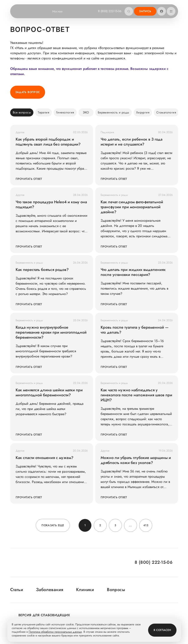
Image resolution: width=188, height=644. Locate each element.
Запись (145, 11)
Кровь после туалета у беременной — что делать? (135, 330)
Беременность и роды (114, 112)
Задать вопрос (28, 92)
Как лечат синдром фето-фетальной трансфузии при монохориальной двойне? (132, 207)
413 (146, 525)
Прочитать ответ (29, 179)
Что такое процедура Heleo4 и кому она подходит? (51, 205)
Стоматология (166, 112)
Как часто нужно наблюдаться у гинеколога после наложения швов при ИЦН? (136, 395)
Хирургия (143, 112)
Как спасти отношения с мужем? (45, 458)
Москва (60, 11)
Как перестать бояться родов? (42, 270)
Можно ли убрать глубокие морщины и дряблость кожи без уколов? (136, 460)
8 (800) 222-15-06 (110, 11)
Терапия (43, 112)
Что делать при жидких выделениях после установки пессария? (133, 272)
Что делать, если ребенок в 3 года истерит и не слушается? (132, 142)
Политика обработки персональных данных (55, 632)
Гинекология (65, 112)
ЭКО (86, 112)
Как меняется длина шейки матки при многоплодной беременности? (49, 393)
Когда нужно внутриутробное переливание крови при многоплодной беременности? (51, 332)
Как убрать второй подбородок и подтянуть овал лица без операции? (48, 142)
